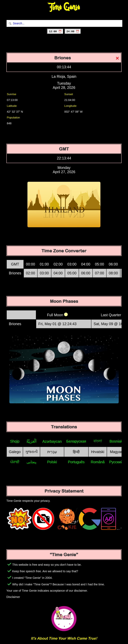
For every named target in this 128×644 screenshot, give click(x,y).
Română (98, 462)
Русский (116, 462)
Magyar (116, 452)
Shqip (15, 441)
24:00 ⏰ (73, 32)
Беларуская (76, 441)
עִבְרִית (52, 452)
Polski (52, 462)
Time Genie (64, 7)
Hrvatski (98, 452)
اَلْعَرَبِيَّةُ (31, 441)
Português (76, 462)
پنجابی (31, 462)
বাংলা (98, 441)
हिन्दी (76, 452)
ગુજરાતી (31, 452)
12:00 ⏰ (55, 32)
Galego (15, 452)
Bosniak (116, 441)
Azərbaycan (52, 441)
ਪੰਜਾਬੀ (15, 462)
